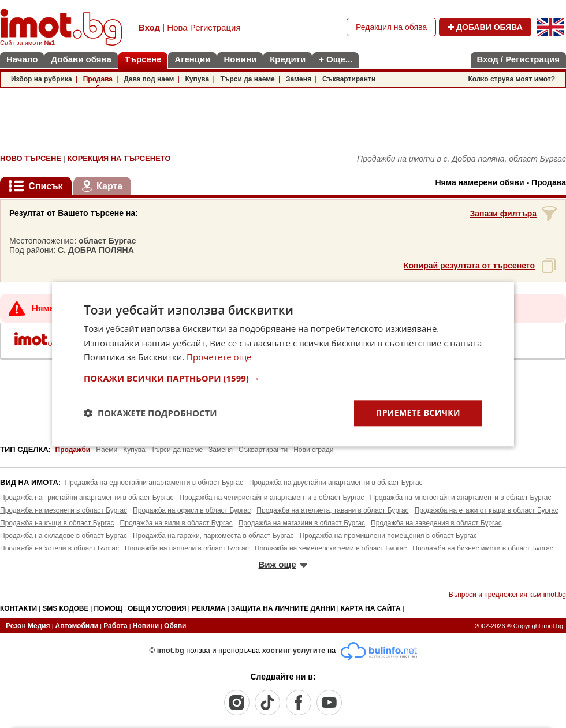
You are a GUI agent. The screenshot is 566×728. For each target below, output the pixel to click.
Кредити (288, 59)
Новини (240, 59)
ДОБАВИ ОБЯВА (485, 27)
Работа (116, 626)
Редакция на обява (391, 27)
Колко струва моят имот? (511, 79)
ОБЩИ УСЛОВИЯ (157, 608)
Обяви (175, 626)
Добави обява (81, 59)
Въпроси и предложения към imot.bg (507, 595)
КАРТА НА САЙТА (371, 608)
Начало (22, 59)
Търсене (143, 59)
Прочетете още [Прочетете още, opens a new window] (219, 357)
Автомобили (77, 626)
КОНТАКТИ (18, 608)
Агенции (192, 59)
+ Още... (336, 59)
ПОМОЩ (109, 608)
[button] (283, 378)
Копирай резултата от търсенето (469, 266)
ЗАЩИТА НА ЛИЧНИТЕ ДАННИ (283, 608)
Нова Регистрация (204, 27)
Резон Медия (28, 626)
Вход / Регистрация (518, 59)
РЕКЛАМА (209, 608)
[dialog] (283, 364)
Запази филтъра (503, 214)
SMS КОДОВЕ (65, 608)
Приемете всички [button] (418, 412)
